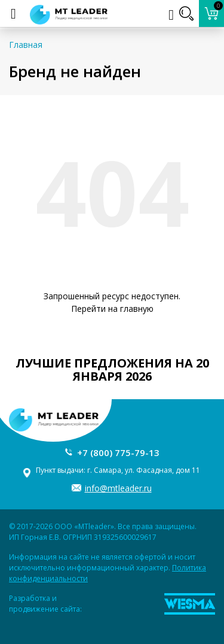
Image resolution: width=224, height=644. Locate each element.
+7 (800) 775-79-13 (118, 452)
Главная (26, 45)
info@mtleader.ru (118, 488)
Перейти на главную (112, 309)
